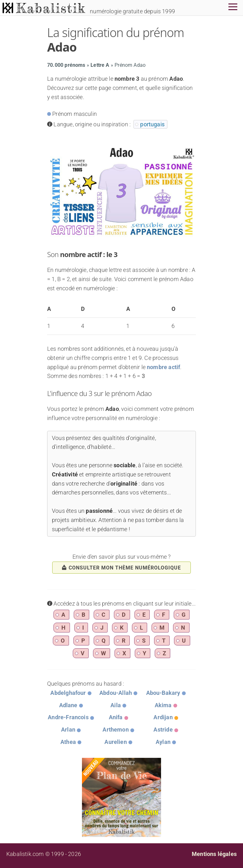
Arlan (68, 730)
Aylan (163, 742)
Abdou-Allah (116, 693)
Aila (116, 705)
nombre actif (163, 367)
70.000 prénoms (66, 65)
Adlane (68, 705)
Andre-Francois (68, 717)
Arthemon (115, 730)
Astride (163, 730)
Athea (68, 742)
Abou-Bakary (163, 693)
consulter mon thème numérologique (121, 568)
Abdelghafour (68, 693)
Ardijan (163, 717)
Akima (163, 705)
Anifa (116, 717)
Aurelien (115, 742)
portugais (152, 124)
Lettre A (100, 65)
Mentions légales (214, 854)
